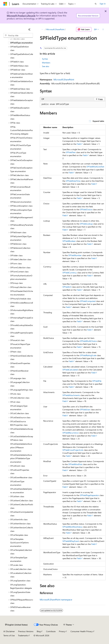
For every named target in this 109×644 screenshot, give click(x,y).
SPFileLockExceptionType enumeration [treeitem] (21, 212)
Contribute (51, 631)
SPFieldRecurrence (70, 433)
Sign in (103, 4)
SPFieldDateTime (73, 181)
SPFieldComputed (88, 301)
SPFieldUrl (67, 287)
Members (46, 63)
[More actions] (103, 29)
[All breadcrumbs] (42, 29)
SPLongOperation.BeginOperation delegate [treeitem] (21, 586)
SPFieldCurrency (70, 273)
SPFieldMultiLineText (95, 167)
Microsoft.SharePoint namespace (56, 600)
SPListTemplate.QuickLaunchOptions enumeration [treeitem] (19, 543)
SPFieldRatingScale (88, 355)
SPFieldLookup (86, 224)
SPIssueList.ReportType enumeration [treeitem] (20, 346)
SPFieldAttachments (71, 395)
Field (79, 144)
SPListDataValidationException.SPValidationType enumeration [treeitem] (21, 458)
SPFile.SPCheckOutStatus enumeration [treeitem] (21, 139)
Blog (39, 631)
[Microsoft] (5, 4)
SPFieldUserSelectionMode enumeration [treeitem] (21, 76)
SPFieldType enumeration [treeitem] (21, 43)
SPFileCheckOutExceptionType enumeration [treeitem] (21, 169)
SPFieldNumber (75, 255)
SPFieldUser (85, 410)
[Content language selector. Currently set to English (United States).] (16, 625)
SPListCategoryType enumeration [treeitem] (19, 408)
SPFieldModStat (75, 464)
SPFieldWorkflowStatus (72, 527)
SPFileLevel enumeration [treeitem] (21, 202)
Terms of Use (9, 635)
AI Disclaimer (9, 631)
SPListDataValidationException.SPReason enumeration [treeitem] (21, 447)
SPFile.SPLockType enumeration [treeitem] (18, 154)
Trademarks (23, 635)
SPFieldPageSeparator (89, 495)
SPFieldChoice (86, 209)
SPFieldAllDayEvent (71, 541)
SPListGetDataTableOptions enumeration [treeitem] (21, 491)
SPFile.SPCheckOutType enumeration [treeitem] (21, 147)
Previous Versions (26, 631)
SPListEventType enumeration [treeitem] (17, 483)
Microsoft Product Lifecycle (21, 15)
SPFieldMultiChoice (88, 341)
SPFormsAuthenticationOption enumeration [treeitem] (21, 277)
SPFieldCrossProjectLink (73, 450)
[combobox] (18, 35)
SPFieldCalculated (70, 370)
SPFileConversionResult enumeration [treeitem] (20, 189)
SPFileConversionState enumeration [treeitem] (20, 196)
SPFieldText (71, 152)
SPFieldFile (97, 381)
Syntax (45, 59)
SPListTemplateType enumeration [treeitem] (19, 559)
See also (46, 66)
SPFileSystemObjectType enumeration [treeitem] (21, 238)
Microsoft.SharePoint (55, 29)
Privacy (62, 631)
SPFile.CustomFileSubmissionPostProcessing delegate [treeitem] (22, 130)
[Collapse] (29, 29)
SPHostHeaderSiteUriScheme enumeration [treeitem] (22, 293)
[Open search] (96, 4)
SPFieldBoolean (69, 241)
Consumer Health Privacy (82, 631)
